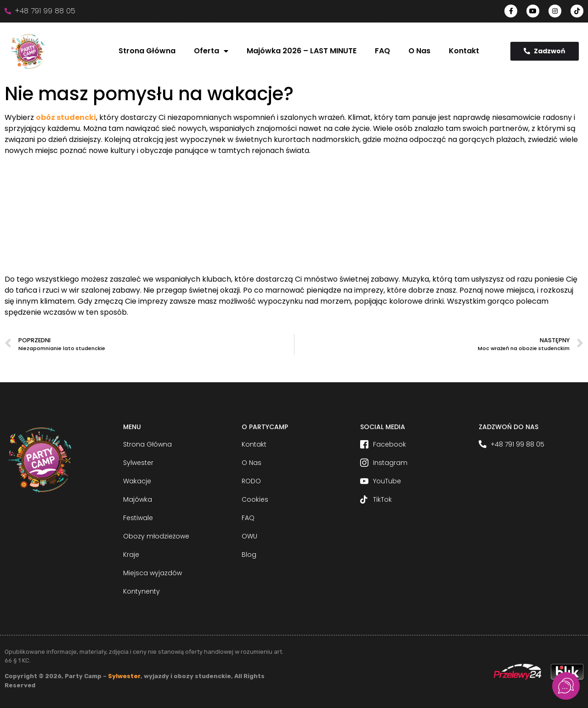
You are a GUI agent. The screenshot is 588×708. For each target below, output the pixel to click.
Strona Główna (147, 51)
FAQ (382, 51)
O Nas (419, 51)
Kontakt (464, 51)
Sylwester (124, 676)
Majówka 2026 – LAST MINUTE (302, 51)
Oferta (211, 51)
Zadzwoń (544, 51)
